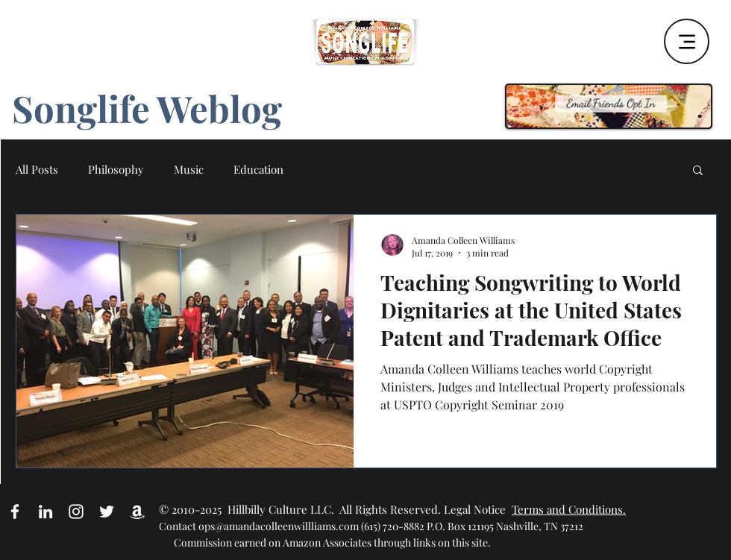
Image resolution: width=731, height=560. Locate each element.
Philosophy (116, 169)
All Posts (37, 169)
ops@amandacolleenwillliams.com (279, 526)
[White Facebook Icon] (15, 512)
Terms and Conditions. (569, 509)
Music (189, 169)
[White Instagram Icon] (76, 512)
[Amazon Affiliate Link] (137, 512)
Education (258, 169)
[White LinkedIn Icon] (46, 512)
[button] (698, 171)
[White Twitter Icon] (107, 512)
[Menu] (687, 41)
